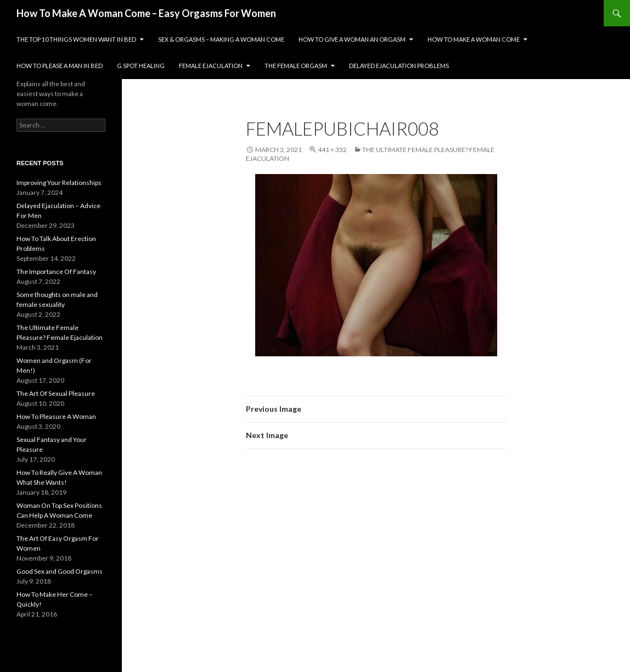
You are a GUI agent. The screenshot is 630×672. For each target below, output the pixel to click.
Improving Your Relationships (59, 183)
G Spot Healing (141, 66)
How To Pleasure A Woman (56, 416)
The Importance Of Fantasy (56, 271)
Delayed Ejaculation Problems (399, 66)
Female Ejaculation (211, 66)
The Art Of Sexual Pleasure (56, 393)
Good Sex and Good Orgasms (60, 571)
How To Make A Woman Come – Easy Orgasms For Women (146, 13)
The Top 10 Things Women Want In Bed (76, 39)
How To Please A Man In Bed (60, 66)
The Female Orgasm (296, 66)
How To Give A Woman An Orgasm (352, 39)
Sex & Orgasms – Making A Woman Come (221, 39)
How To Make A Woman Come (474, 39)
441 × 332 (332, 150)
